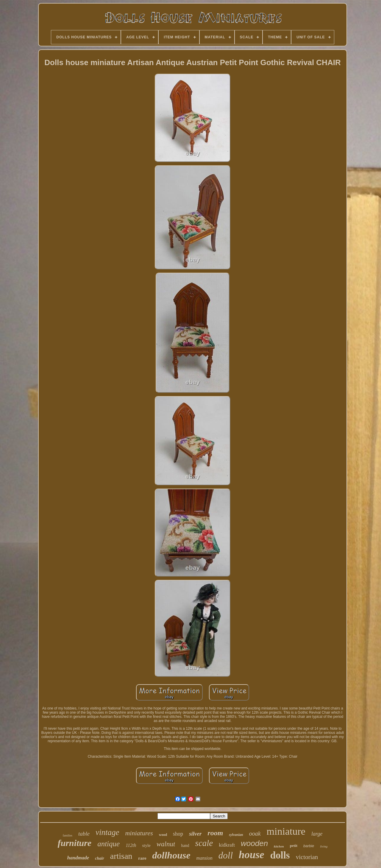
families (68, 835)
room (215, 833)
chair (99, 858)
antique (108, 844)
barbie (309, 846)
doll (226, 855)
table (84, 834)
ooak (255, 834)
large (317, 834)
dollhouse (171, 855)
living (324, 846)
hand (185, 846)
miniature (286, 831)
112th (131, 845)
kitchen (279, 846)
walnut (166, 844)
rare (142, 858)
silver (195, 834)
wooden (254, 843)
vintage (107, 832)
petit (294, 846)
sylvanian (236, 835)
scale (204, 843)
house (252, 855)
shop (178, 834)
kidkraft (227, 845)
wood (163, 835)
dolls (280, 855)
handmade (78, 858)
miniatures (139, 833)
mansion (204, 858)
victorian (307, 857)
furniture (75, 843)
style (146, 845)
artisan (121, 856)
